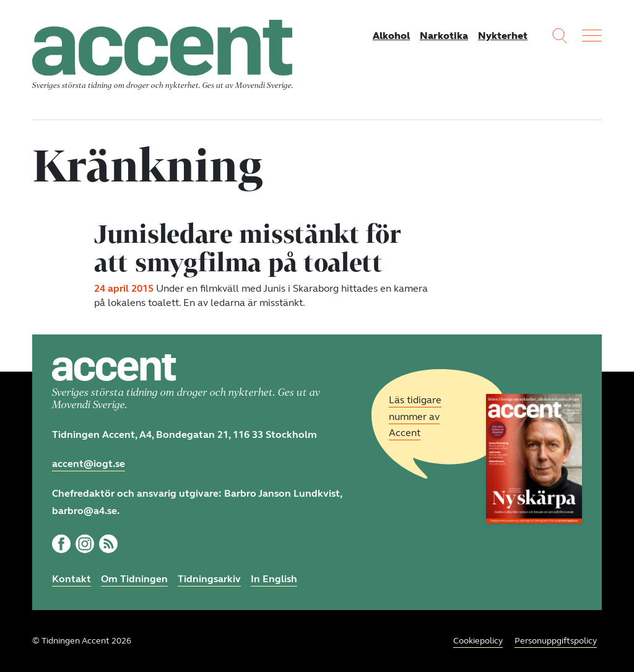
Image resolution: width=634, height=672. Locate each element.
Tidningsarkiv (209, 579)
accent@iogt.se (89, 464)
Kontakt (72, 579)
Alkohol (391, 36)
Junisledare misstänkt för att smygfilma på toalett (248, 248)
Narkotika (444, 36)
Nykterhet (503, 36)
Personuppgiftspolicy (556, 641)
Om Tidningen (134, 579)
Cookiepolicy (478, 641)
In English (274, 579)
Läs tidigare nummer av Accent (415, 417)
